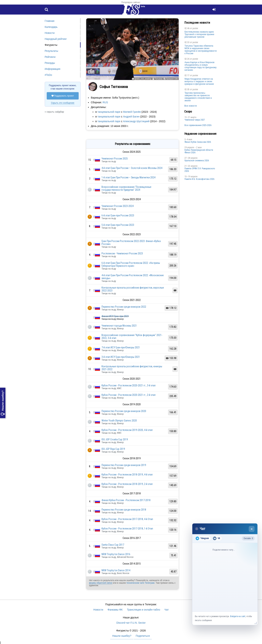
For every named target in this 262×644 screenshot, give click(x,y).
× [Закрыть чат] (252, 529)
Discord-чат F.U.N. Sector (131, 623)
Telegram (202, 538)
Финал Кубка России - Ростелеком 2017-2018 (126, 500)
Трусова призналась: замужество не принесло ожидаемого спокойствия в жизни (198, 97)
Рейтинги (50, 57)
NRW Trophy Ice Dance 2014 (116, 570)
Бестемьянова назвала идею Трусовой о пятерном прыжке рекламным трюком (199, 34)
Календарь (51, 27)
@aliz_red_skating (143, 79)
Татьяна (159, 79)
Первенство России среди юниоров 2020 (124, 411)
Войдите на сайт (238, 616)
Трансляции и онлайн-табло (144, 610)
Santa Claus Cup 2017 (113, 545)
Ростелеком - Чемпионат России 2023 (122, 253)
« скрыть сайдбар (54, 112)
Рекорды (50, 63)
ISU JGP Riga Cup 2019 (113, 449)
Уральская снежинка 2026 (197, 161)
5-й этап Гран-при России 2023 (118, 225)
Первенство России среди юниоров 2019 (124, 465)
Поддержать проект (63, 96)
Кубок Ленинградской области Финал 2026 (199, 151)
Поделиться (143, 636)
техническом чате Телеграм (140, 583)
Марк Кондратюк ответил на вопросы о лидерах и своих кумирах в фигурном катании (199, 81)
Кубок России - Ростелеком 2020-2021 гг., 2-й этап (129, 395)
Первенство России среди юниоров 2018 (124, 510)
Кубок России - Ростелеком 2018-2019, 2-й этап (127, 484)
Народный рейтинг (56, 39)
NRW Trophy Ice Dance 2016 (116, 554)
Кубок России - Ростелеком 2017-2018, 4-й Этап (127, 519)
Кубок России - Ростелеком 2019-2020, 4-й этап (127, 430)
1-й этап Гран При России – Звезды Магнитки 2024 (128, 177)
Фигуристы (51, 45)
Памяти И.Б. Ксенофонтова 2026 (199, 179)
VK (216, 538)
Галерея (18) (172, 79)
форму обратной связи (101, 583)
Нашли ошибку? (3, 403)
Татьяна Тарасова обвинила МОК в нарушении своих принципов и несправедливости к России (201, 50)
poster (195, 28)
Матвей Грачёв (132, 112)
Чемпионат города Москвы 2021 (119, 326)
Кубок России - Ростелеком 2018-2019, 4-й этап (127, 475)
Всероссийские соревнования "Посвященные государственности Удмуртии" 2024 (126, 188)
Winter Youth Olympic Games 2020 (119, 421)
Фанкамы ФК (115, 610)
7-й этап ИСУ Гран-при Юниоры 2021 (121, 347)
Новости (50, 33)
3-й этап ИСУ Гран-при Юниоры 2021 (121, 357)
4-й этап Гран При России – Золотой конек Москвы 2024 (132, 168)
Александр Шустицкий (136, 121)
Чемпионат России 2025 (115, 159)
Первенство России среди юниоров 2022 (124, 307)
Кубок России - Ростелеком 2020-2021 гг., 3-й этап (129, 385)
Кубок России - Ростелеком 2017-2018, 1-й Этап (127, 529)
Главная (50, 21)
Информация (53, 69)
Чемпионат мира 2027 (195, 120)
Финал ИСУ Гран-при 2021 (115, 316)
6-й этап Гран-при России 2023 (118, 215)
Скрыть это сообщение (63, 103)
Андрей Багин (131, 117)
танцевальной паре (109, 112)
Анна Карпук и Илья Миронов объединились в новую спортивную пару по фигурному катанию (201, 66)
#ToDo (48, 75)
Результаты (51, 51)
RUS (105, 102)
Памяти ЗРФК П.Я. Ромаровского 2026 (200, 170)
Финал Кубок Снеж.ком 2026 (198, 142)
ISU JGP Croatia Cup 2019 (115, 439)
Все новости (190, 106)
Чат (167, 610)
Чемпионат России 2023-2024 (118, 206)
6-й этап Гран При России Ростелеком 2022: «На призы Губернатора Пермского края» (131, 264)
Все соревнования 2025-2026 (198, 125)
